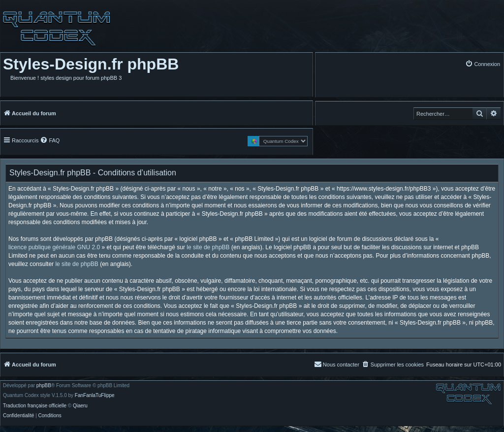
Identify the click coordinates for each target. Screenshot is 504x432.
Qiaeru (80, 406)
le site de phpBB (208, 247)
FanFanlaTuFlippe (95, 396)
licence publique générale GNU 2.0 (54, 247)
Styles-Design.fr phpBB (91, 64)
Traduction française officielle (35, 406)
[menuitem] (483, 64)
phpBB (44, 386)
